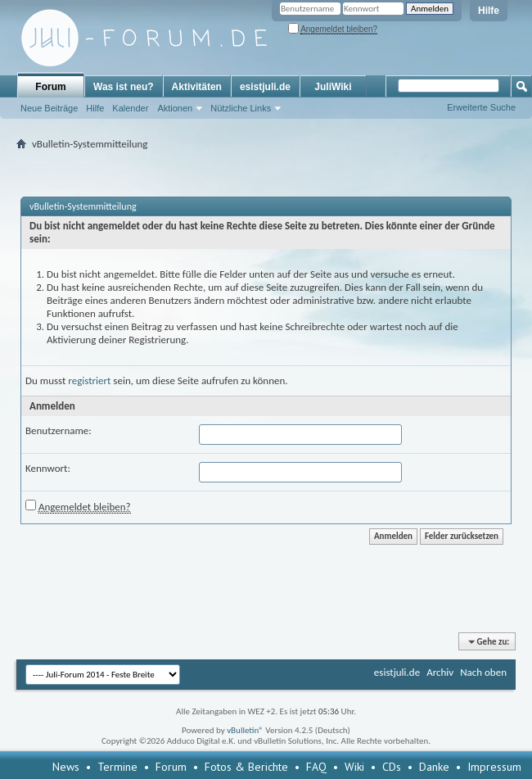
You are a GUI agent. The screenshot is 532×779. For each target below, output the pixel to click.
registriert (89, 380)
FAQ (316, 767)
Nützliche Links (241, 108)
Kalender (130, 108)
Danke (434, 767)
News (66, 767)
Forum (50, 87)
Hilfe (489, 11)
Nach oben (483, 672)
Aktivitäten (197, 87)
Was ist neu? (124, 87)
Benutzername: (59, 430)
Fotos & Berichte (246, 767)
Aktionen (175, 108)
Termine (117, 767)
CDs (392, 767)
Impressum (494, 767)
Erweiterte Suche (481, 107)
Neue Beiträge (49, 108)
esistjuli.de (265, 87)
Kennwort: (48, 468)
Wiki (354, 767)
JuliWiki (333, 87)
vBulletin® (245, 730)
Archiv (440, 672)
